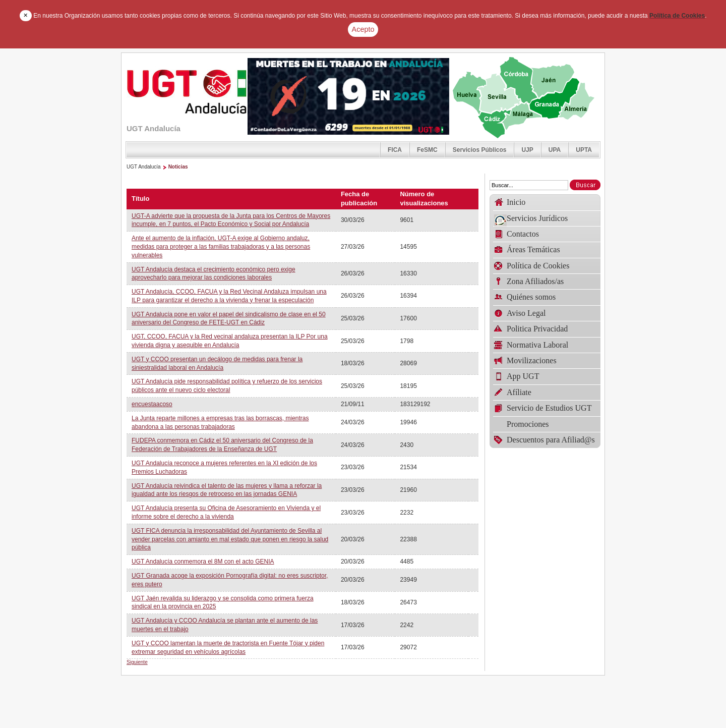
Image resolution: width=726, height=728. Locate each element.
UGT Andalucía (144, 167)
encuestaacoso (152, 404)
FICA (395, 150)
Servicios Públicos (480, 150)
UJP (527, 150)
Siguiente (137, 662)
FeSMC (427, 150)
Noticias (178, 167)
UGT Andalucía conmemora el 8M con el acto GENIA (203, 562)
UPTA (584, 150)
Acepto (363, 29)
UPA (555, 150)
